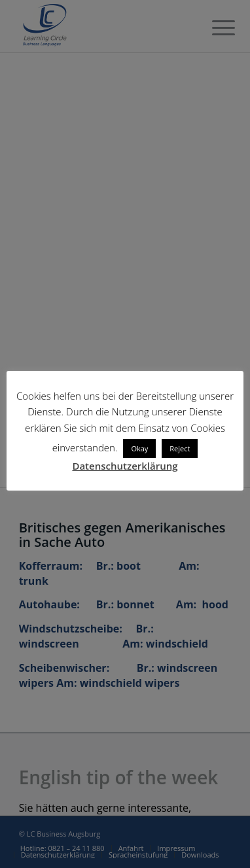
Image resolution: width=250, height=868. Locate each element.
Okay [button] (139, 448)
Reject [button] (180, 448)
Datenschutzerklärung (125, 466)
